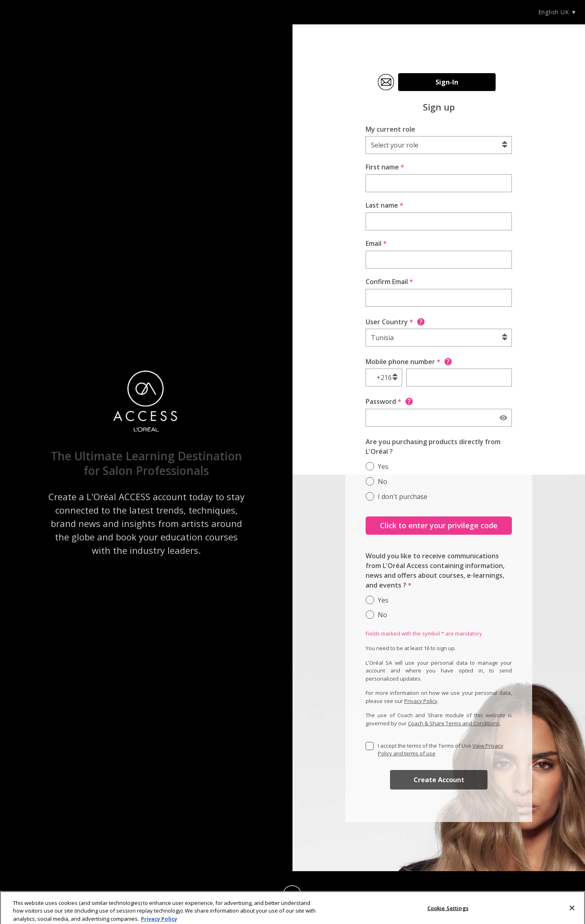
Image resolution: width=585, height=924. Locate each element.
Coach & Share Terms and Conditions (454, 723)
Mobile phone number (409, 362)
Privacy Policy (421, 701)
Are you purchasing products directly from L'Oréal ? (433, 447)
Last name (385, 205)
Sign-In (447, 82)
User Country (395, 322)
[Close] (572, 910)
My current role (390, 129)
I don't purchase (403, 497)
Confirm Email (389, 282)
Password (389, 401)
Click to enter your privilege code (439, 525)
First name (385, 167)
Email (376, 243)
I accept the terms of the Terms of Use (441, 750)
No (382, 482)
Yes (383, 466)
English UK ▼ (558, 12)
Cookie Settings (448, 910)
